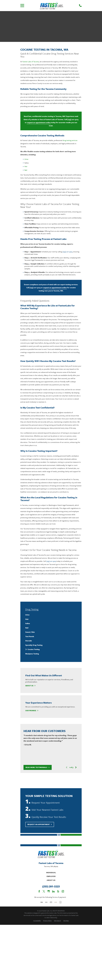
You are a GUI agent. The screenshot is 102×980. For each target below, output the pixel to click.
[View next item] (76, 767)
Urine (26, 159)
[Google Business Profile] (49, 891)
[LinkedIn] (53, 891)
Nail (26, 170)
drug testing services (70, 140)
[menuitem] (51, 615)
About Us (30, 686)
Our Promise (32, 711)
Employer (51, 876)
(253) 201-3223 (73, 119)
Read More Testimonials (38, 767)
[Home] (52, 6)
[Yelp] (58, 891)
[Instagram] (63, 891)
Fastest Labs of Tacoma (31, 62)
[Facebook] (39, 891)
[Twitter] (44, 891)
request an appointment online (39, 122)
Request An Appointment (40, 824)
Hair (26, 166)
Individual (51, 873)
